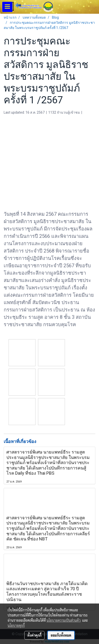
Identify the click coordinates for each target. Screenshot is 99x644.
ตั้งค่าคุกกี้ (34, 635)
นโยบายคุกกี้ (16, 625)
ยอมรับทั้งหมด (61, 635)
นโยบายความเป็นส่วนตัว (64, 620)
